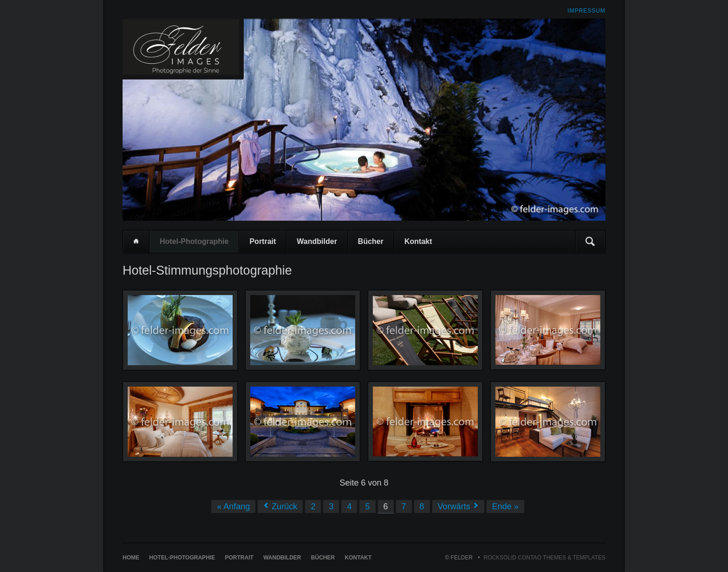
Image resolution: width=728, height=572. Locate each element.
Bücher (371, 241)
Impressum (586, 11)
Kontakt (418, 241)
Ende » (505, 506)
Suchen (590, 242)
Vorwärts (454, 506)
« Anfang (233, 506)
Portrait (263, 241)
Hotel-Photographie (194, 241)
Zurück (284, 506)
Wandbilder (317, 241)
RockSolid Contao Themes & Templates (545, 558)
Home (136, 242)
